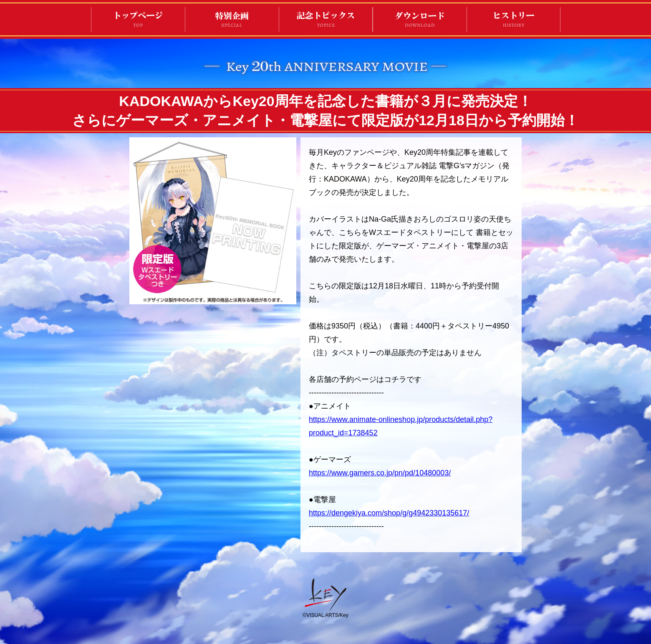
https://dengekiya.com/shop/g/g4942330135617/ (389, 513)
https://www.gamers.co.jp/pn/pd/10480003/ (380, 473)
